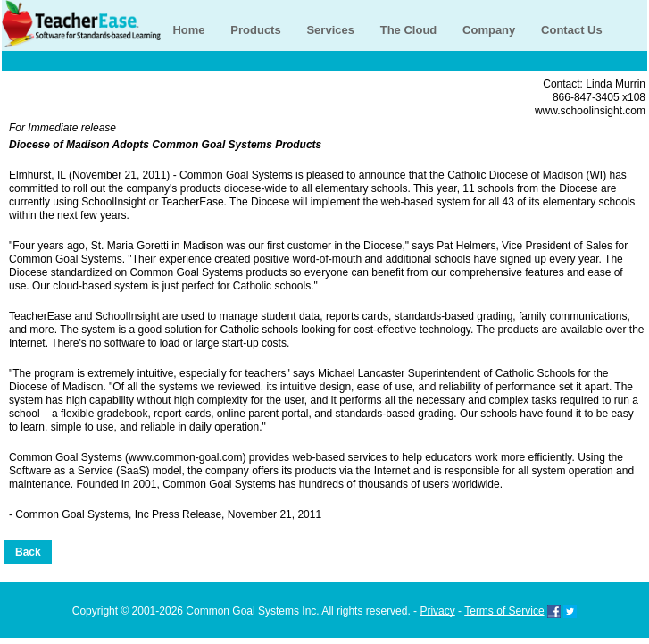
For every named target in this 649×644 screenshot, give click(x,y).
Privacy (437, 611)
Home (188, 30)
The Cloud (409, 30)
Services (330, 30)
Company (489, 30)
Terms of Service (504, 611)
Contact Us (572, 30)
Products (255, 30)
